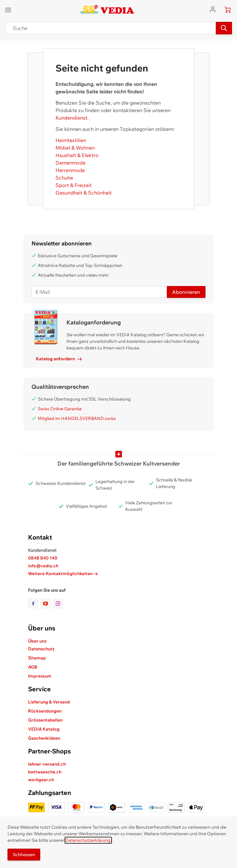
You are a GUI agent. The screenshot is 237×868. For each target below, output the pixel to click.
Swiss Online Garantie (60, 409)
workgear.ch (41, 780)
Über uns (37, 641)
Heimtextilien (71, 140)
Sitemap (37, 658)
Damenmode (70, 163)
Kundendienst (71, 118)
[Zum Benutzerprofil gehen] (215, 9)
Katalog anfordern (59, 359)
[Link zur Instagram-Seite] (58, 604)
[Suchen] (224, 28)
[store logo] (107, 9)
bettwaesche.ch (45, 772)
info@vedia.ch (43, 566)
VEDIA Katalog (44, 729)
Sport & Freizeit (74, 185)
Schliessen (24, 855)
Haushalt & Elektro (77, 155)
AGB (33, 667)
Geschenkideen (44, 738)
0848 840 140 (43, 558)
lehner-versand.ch (47, 764)
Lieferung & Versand (49, 702)
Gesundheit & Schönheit (84, 193)
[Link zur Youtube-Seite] (47, 604)
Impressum (40, 676)
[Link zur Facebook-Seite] (34, 604)
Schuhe (64, 178)
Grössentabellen (45, 720)
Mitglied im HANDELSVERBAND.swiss (77, 418)
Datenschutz (41, 649)
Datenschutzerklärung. (88, 840)
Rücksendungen (45, 711)
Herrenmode (70, 170)
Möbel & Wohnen (75, 148)
